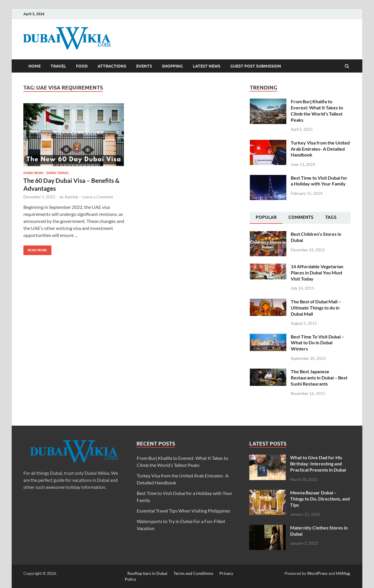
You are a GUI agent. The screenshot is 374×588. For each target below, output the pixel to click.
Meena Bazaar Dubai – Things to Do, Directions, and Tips (320, 499)
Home (34, 66)
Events (144, 66)
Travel (58, 66)
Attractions (112, 66)
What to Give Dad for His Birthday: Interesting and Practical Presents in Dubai (318, 464)
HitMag (343, 573)
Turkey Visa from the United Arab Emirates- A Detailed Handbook (320, 149)
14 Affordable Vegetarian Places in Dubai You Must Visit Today (317, 272)
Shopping (172, 66)
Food (82, 66)
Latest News (207, 66)
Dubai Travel (58, 173)
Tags (331, 217)
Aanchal (71, 197)
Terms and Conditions (193, 573)
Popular (266, 217)
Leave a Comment (98, 197)
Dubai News (33, 173)
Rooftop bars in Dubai (147, 573)
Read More (35, 249)
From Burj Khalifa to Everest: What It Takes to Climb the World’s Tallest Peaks (317, 110)
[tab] (266, 218)
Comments (301, 217)
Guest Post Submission (256, 66)
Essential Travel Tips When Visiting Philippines (183, 511)
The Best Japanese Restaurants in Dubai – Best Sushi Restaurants (319, 378)
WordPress (317, 573)
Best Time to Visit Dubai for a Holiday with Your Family (319, 181)
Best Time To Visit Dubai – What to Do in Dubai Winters (317, 343)
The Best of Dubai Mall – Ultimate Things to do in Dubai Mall (316, 308)
